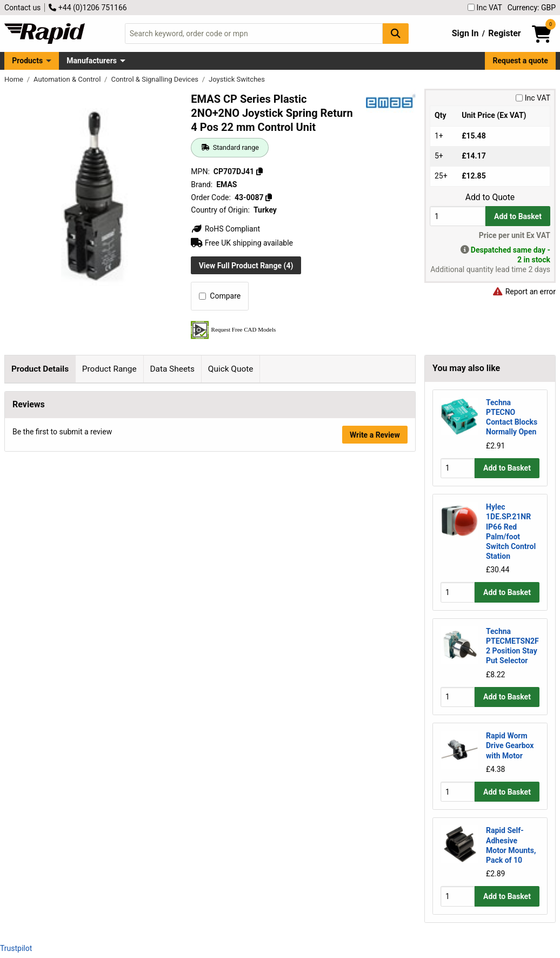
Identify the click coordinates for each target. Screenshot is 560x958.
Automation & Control (68, 79)
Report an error (524, 292)
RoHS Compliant (225, 229)
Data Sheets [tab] (172, 369)
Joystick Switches (237, 79)
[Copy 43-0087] (269, 197)
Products (27, 61)
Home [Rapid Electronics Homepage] (15, 79)
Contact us (22, 8)
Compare (220, 296)
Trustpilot (16, 948)
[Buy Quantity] (458, 216)
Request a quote (521, 61)
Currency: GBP (532, 8)
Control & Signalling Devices (155, 79)
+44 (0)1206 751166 (88, 8)
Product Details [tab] (40, 369)
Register (504, 33)
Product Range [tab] (109, 369)
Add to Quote (490, 197)
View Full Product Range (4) (246, 266)
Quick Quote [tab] (231, 369)
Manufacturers (92, 61)
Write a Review (375, 855)
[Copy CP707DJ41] (259, 171)
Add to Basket (518, 216)
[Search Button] (396, 33)
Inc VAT (485, 8)
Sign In (465, 33)
